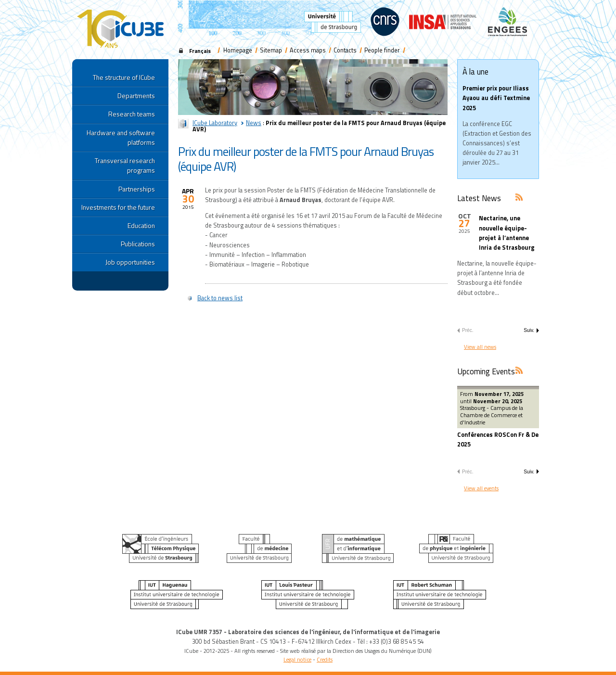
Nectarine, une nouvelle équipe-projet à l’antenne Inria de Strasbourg (507, 233)
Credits (325, 659)
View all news (480, 347)
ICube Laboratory (215, 123)
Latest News (479, 198)
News (254, 123)
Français (200, 51)
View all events (481, 488)
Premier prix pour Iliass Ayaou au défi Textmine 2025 (496, 98)
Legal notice (297, 659)
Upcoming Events (486, 371)
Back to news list (220, 298)
